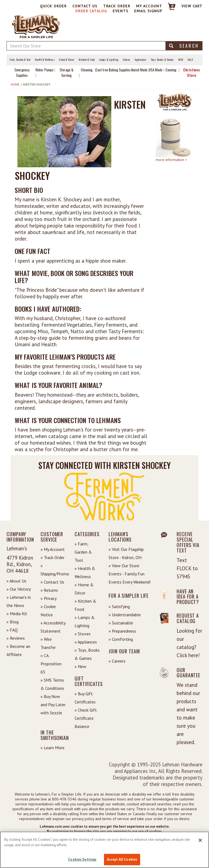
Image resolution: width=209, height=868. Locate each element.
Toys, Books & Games (162, 60)
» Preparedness (122, 631)
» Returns (49, 590)
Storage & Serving (67, 72)
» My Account (53, 549)
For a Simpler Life (129, 596)
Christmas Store (192, 72)
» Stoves (83, 634)
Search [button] (184, 46)
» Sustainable (121, 623)
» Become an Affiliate (18, 650)
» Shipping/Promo (53, 570)
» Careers (117, 661)
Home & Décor (67, 60)
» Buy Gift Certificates (85, 698)
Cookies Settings (82, 859)
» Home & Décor (84, 589)
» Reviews (16, 638)
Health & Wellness (45, 60)
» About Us (16, 581)
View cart (192, 6)
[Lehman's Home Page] (36, 26)
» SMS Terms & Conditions (52, 684)
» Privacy (49, 598)
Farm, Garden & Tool (20, 60)
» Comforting (121, 639)
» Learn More (53, 748)
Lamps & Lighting (109, 60)
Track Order (117, 6)
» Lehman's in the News (19, 601)
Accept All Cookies (122, 859)
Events (121, 11)
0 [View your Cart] (172, 6)
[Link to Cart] (169, 9)
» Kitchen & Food (85, 605)
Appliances (141, 60)
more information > (171, 160)
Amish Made (139, 70)
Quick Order (53, 6)
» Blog (13, 622)
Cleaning (87, 70)
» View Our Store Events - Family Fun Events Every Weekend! (130, 574)
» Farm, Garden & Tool (83, 552)
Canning (171, 70)
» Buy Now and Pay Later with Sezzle (53, 705)
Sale (190, 60)
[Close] (200, 840)
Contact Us (85, 6)
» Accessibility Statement (53, 627)
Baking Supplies (120, 70)
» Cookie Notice (48, 611)
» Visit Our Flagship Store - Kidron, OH (126, 553)
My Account (149, 6)
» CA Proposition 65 (51, 664)
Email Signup (148, 11)
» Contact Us (52, 582)
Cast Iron (102, 70)
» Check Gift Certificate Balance (86, 718)
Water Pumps (44, 70)
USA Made (156, 70)
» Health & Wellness (85, 572)
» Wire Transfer (48, 643)
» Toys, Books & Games (87, 654)
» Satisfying (119, 606)
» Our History (19, 589)
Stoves (127, 60)
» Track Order (53, 557)
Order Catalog (91, 11)
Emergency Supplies (22, 72)
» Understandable (125, 615)
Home (15, 84)
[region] (104, 850)
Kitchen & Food (87, 60)
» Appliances (86, 642)
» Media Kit (17, 614)
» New (80, 666)
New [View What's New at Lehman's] (181, 60)
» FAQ (12, 630)
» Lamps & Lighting (85, 621)
